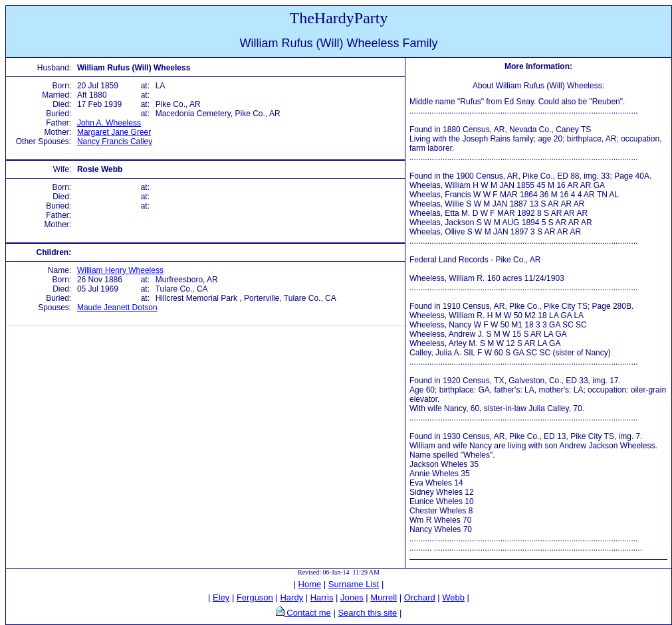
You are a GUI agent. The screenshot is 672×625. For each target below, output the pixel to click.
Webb (453, 597)
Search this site (367, 613)
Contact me (308, 613)
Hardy (291, 597)
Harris (322, 597)
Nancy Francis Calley (115, 141)
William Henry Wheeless (120, 270)
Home (310, 584)
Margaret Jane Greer (114, 132)
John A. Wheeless (109, 123)
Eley (221, 597)
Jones (352, 597)
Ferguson (255, 597)
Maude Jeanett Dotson (117, 308)
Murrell (384, 597)
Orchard (420, 597)
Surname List (354, 584)
